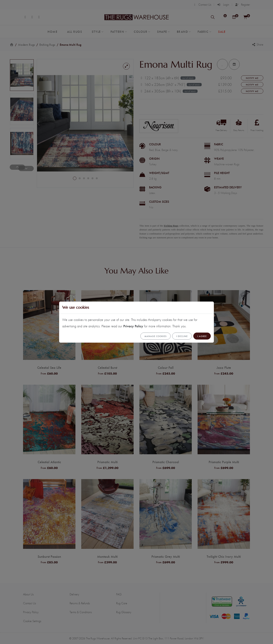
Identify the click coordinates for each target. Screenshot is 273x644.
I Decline (182, 336)
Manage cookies (156, 336)
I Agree (202, 336)
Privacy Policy (133, 326)
